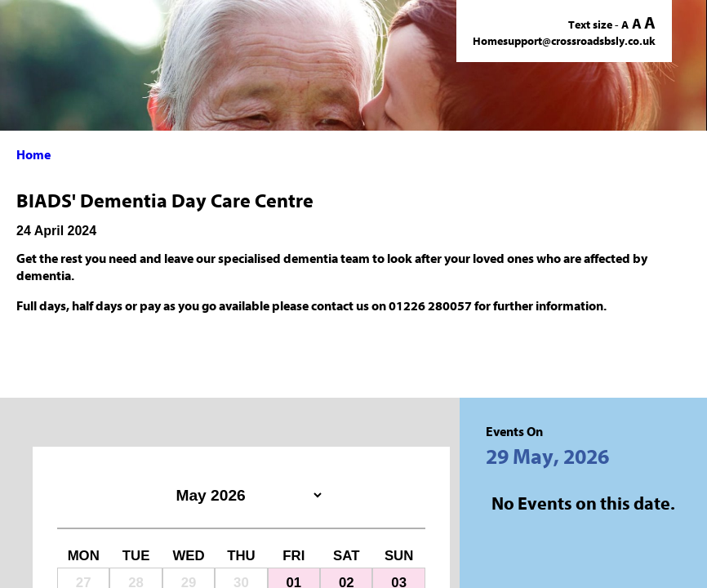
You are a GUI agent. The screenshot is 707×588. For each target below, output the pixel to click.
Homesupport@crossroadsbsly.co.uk (564, 41)
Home (33, 155)
